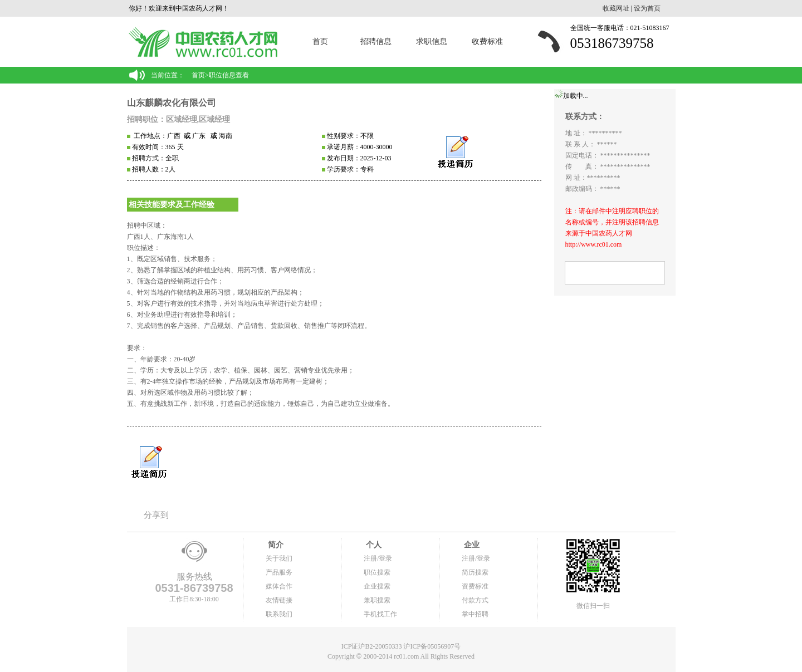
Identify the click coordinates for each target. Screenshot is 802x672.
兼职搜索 (377, 600)
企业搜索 (377, 586)
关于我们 (279, 558)
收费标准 (487, 41)
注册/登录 (378, 558)
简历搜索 (475, 572)
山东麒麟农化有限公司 (172, 103)
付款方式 (475, 600)
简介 (275, 545)
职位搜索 (377, 572)
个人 (373, 545)
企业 (471, 545)
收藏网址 (616, 8)
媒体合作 (279, 586)
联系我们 (279, 614)
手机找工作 (380, 614)
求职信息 (432, 41)
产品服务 (279, 572)
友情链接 (279, 600)
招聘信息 (376, 41)
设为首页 (647, 8)
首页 (320, 41)
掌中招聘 (475, 614)
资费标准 (475, 586)
